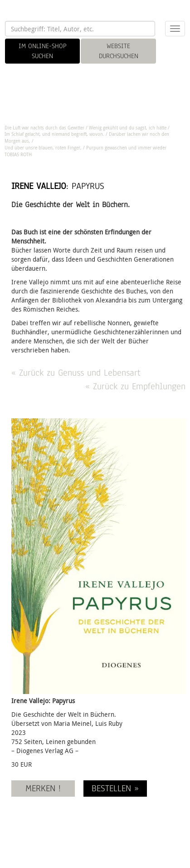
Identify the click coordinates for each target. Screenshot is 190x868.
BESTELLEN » (115, 788)
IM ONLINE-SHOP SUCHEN (43, 51)
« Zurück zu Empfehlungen (135, 386)
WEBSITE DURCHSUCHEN (119, 51)
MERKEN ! (43, 788)
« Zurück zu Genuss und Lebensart (76, 373)
